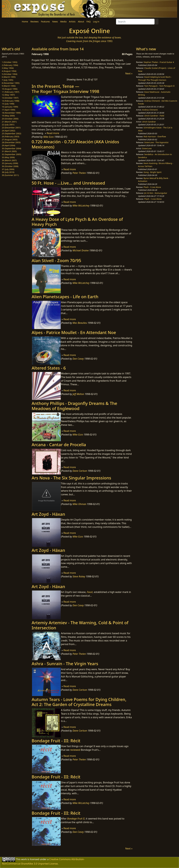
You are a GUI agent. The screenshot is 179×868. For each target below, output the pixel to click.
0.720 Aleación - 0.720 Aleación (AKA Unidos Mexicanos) (75, 144)
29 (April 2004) (8, 145)
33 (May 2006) (8, 157)
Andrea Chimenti (150, 110)
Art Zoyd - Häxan (48, 514)
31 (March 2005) (9, 151)
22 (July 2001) (8, 125)
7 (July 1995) (7, 80)
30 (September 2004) (11, 148)
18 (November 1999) (11, 113)
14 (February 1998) (10, 101)
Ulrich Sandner (149, 122)
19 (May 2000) (8, 116)
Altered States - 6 (49, 368)
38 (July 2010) (8, 172)
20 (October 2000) (10, 119)
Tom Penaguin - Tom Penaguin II (159, 86)
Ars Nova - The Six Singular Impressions (71, 478)
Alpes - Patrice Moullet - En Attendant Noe (74, 332)
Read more (53, 133)
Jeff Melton (78, 394)
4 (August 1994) (9, 71)
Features (45, 22)
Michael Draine (81, 250)
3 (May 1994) (8, 68)
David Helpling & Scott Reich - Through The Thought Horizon (155, 78)
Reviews (34, 22)
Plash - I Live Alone (152, 187)
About (81, 22)
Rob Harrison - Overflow (155, 136)
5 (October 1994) (10, 74)
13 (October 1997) (10, 98)
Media (63, 22)
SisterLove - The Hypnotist (156, 142)
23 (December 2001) (11, 128)
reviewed (75, 750)
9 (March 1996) (9, 86)
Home (25, 22)
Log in (96, 22)
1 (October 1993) (10, 62)
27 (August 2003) (10, 140)
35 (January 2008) (10, 163)
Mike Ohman (79, 504)
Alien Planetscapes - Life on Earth (65, 297)
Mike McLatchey (81, 206)
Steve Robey (79, 576)
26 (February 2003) (10, 136)
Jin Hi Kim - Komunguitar (156, 193)
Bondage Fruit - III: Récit (56, 741)
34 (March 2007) (9, 160)
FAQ (88, 22)
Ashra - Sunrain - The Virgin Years (65, 664)
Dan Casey (78, 359)
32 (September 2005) (11, 154)
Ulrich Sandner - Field (154, 116)
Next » (129, 73)
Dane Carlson (80, 471)
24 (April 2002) (8, 131)
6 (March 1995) (9, 77)
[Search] (135, 22)
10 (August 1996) (10, 89)
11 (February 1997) (10, 92)
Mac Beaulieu (80, 323)
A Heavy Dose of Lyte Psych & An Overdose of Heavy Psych (77, 222)
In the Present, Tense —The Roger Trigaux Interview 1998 (66, 89)
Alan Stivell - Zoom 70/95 (56, 260)
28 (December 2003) (11, 142)
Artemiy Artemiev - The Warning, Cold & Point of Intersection (80, 625)
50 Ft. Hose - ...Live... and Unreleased (68, 183)
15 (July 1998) (8, 104)
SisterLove (147, 148)
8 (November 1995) (11, 83)
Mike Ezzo (48, 137)
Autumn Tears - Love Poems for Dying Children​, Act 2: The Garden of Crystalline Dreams (79, 702)
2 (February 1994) (10, 65)
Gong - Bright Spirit (152, 172)
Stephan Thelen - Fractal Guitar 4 (159, 62)
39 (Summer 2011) (10, 175)
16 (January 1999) (10, 107)
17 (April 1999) (8, 110)
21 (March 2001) (9, 122)
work (24, 859)
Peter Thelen (79, 173)
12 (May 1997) (8, 95)
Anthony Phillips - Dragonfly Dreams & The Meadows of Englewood (74, 406)
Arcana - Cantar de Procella (59, 445)
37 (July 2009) (8, 169)
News (55, 22)
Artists (72, 22)
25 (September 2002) (11, 133)
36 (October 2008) (10, 166)
